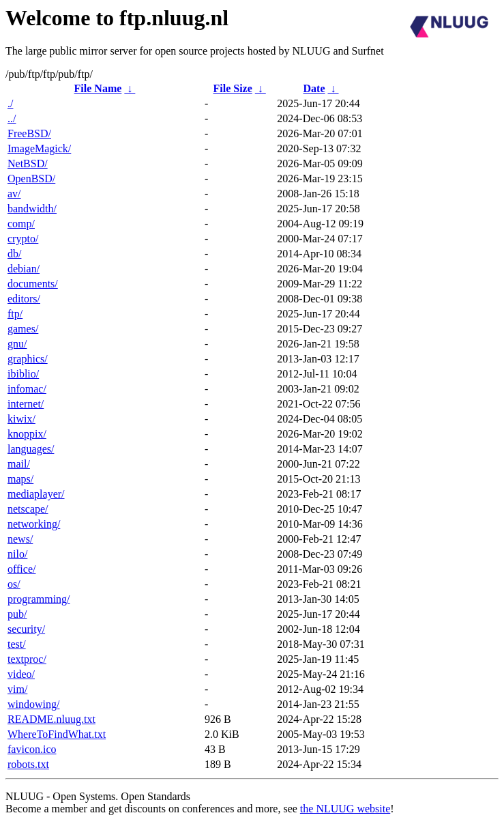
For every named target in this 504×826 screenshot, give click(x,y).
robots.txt (28, 764)
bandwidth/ (32, 209)
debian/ (24, 269)
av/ (14, 194)
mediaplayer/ (36, 494)
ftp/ (15, 314)
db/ (14, 254)
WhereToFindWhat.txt (57, 734)
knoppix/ (27, 434)
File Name (98, 88)
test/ (17, 644)
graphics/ (28, 359)
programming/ (39, 599)
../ (12, 118)
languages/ (31, 449)
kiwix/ (21, 419)
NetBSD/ (28, 163)
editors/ (24, 299)
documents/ (33, 284)
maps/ (20, 479)
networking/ (34, 524)
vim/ (17, 689)
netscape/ (28, 509)
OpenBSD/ (31, 179)
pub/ (17, 614)
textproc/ (27, 659)
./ (10, 103)
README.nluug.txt (51, 719)
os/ (14, 584)
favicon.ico (32, 749)
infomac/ (27, 389)
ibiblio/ (23, 374)
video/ (21, 674)
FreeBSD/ (29, 133)
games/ (23, 329)
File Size (232, 88)
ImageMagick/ (39, 148)
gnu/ (17, 344)
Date (314, 88)
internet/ (26, 404)
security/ (26, 629)
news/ (20, 539)
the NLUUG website (345, 809)
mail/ (19, 464)
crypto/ (23, 239)
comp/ (21, 224)
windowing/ (33, 704)
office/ (21, 569)
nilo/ (17, 554)
